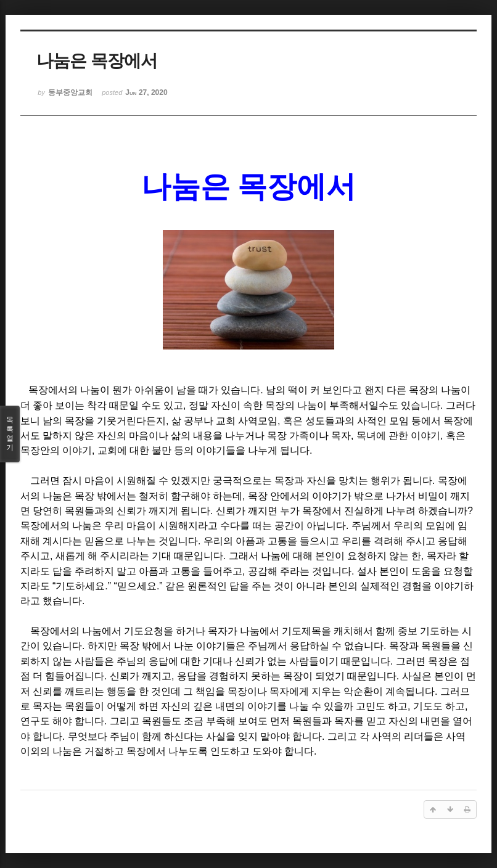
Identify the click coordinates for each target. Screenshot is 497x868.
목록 (10, 434)
